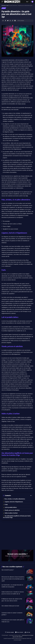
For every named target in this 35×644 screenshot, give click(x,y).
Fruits (6, 505)
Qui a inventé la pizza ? (8, 570)
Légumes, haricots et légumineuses (14, 502)
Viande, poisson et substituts (12, 510)
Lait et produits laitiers (11, 507)
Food (4, 8)
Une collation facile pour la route (10, 606)
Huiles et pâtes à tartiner (11, 513)
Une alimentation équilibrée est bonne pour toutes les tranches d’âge (17, 517)
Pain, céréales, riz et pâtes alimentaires (15, 499)
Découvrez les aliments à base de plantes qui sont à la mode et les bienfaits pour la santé (13, 579)
